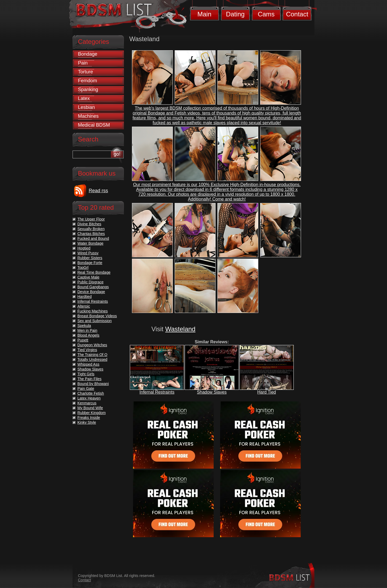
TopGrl (83, 268)
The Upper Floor (91, 219)
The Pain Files (89, 379)
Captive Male (88, 277)
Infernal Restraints (157, 392)
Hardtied (85, 297)
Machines (88, 116)
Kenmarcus (87, 403)
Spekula (84, 326)
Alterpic (84, 306)
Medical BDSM (94, 125)
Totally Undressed (92, 359)
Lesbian (86, 107)
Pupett (83, 340)
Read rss (98, 191)
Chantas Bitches (91, 234)
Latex (84, 98)
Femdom (87, 81)
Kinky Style (87, 422)
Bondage (88, 54)
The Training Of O (92, 355)
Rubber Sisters (90, 258)
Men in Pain (87, 330)
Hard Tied (266, 392)
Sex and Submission (95, 321)
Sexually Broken (91, 229)
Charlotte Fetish (91, 393)
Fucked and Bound (93, 238)
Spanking (88, 90)
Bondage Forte (90, 263)
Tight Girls (86, 374)
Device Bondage (91, 292)
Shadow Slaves (212, 392)
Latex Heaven (89, 398)
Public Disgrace (90, 282)
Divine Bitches (89, 224)
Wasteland (180, 329)
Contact (297, 14)
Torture (85, 72)
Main (204, 14)
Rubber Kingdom (92, 413)
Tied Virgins (87, 350)
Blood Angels (88, 335)
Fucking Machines (93, 311)
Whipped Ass (88, 364)
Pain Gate (86, 389)
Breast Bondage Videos (97, 316)
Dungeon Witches (92, 345)
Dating (235, 14)
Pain (83, 63)
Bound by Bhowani (93, 384)
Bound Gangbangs (93, 287)
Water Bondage (90, 243)
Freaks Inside (89, 418)
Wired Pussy (88, 253)
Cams (266, 14)
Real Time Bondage (94, 272)
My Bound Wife (90, 408)
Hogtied (84, 248)
